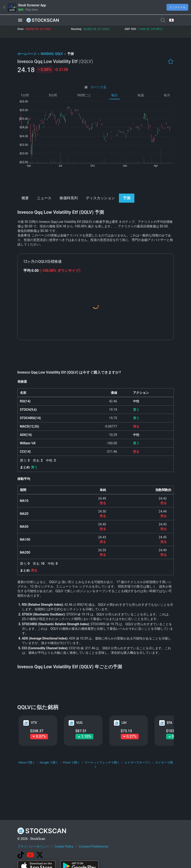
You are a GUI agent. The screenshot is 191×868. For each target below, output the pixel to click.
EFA (170, 723)
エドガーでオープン (138, 762)
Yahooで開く (27, 762)
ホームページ (27, 54)
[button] (20, 20)
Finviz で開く (72, 762)
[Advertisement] (95, 180)
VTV (34, 723)
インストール (177, 7)
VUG (80, 723)
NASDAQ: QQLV (52, 54)
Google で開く (49, 762)
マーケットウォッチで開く (102, 762)
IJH (124, 723)
